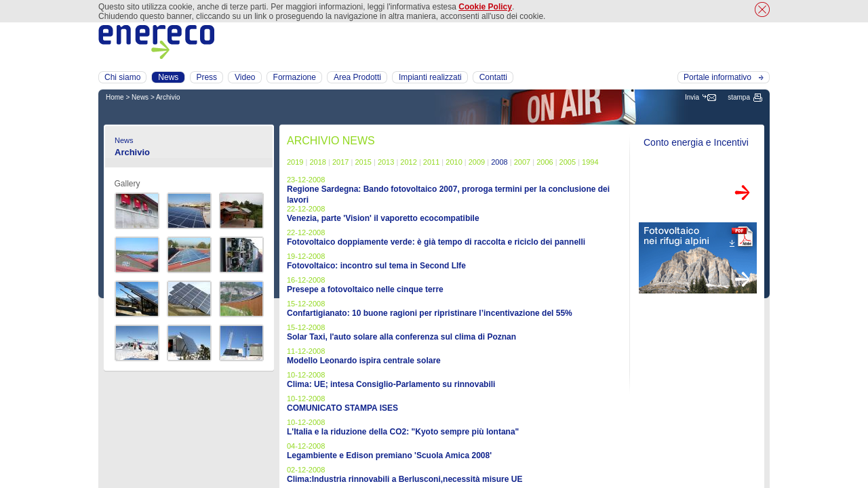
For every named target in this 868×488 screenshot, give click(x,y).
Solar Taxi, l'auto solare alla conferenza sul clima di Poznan (401, 337)
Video (245, 77)
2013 (386, 162)
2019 (295, 162)
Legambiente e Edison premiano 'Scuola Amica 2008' (389, 455)
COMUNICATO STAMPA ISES (342, 408)
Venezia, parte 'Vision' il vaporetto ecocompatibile (383, 218)
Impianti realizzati (430, 77)
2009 (477, 162)
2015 (363, 162)
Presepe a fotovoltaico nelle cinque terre (365, 289)
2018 (317, 162)
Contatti (493, 77)
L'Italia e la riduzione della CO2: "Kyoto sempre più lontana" (403, 432)
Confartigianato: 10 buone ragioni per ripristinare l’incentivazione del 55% (430, 313)
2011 (431, 162)
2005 (568, 162)
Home (115, 97)
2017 (340, 162)
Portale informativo (717, 77)
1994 (590, 162)
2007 (522, 162)
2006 (545, 162)
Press (206, 77)
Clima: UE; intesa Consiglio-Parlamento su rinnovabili (391, 384)
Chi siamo (122, 77)
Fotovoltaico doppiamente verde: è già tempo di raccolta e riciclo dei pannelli (436, 242)
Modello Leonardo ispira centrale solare (364, 361)
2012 (408, 162)
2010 (454, 162)
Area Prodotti (357, 77)
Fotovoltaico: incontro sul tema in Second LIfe (376, 266)
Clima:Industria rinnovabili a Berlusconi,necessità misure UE (405, 479)
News (140, 97)
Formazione (295, 77)
